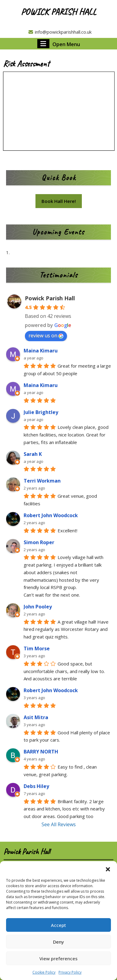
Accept (59, 925)
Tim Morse (37, 648)
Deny (59, 942)
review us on (46, 335)
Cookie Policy (44, 972)
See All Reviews (59, 824)
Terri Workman (42, 481)
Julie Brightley (41, 412)
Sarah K (33, 454)
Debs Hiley (36, 786)
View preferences (59, 958)
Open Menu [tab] (59, 44)
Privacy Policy (70, 972)
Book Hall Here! (59, 201)
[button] (108, 869)
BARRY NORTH (41, 752)
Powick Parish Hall (59, 12)
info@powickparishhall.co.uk (60, 32)
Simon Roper (39, 542)
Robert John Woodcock (51, 515)
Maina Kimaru (41, 351)
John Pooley (38, 607)
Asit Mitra (36, 717)
